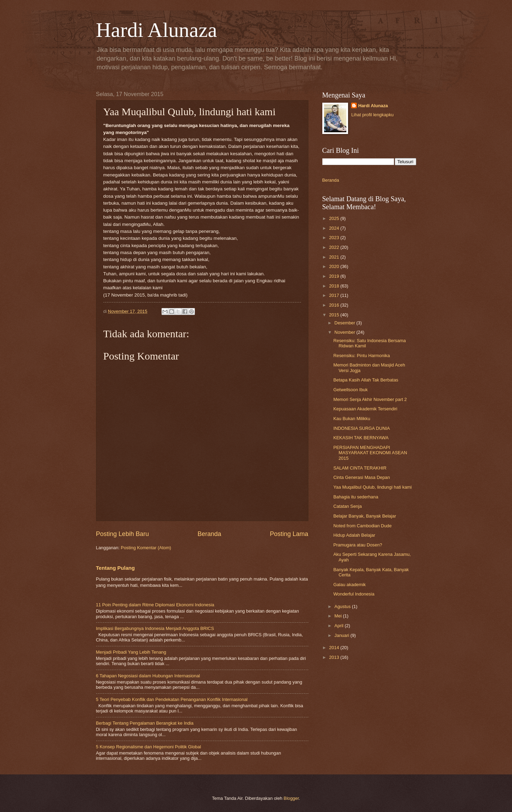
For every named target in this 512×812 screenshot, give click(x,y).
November (345, 332)
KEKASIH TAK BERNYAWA (361, 438)
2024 (334, 228)
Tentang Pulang (116, 568)
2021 (334, 257)
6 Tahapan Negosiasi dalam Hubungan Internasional (148, 676)
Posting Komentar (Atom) (146, 548)
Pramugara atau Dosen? (358, 545)
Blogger (291, 798)
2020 (334, 266)
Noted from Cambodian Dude (363, 526)
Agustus (343, 606)
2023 (334, 238)
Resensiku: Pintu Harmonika (362, 356)
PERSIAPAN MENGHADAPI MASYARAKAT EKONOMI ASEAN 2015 (370, 453)
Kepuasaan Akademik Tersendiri (365, 409)
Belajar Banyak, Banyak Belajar (365, 516)
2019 (334, 276)
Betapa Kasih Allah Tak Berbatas (366, 380)
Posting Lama (289, 534)
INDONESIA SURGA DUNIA (362, 428)
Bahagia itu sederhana (356, 497)
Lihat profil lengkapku (372, 115)
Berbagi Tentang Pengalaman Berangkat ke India (145, 723)
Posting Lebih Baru (123, 534)
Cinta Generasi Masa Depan (362, 477)
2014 (334, 648)
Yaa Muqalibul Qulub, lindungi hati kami (373, 487)
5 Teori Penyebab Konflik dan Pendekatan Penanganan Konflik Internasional (172, 699)
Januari (342, 635)
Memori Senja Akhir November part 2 (370, 399)
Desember (345, 323)
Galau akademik (350, 585)
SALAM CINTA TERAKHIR (360, 468)
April (340, 626)
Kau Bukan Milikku (352, 419)
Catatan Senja (348, 506)
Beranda (209, 534)
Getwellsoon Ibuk (351, 390)
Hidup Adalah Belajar (354, 535)
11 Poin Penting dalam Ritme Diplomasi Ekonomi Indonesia (155, 605)
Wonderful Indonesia (354, 594)
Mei (339, 616)
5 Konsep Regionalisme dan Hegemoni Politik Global (149, 747)
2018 (334, 286)
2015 (334, 315)
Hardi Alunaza (157, 30)
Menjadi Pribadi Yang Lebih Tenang (131, 652)
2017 (334, 295)
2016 (334, 305)
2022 (334, 247)
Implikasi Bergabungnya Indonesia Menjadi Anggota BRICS (155, 628)
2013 (334, 657)
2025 (334, 218)
